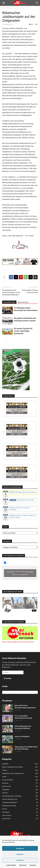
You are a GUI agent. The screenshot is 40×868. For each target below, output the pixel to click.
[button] (4, 3)
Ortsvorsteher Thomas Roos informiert (30, 291)
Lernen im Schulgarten (22, 736)
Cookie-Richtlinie (11, 865)
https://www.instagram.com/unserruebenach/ (18, 642)
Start (4, 8)
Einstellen (20, 860)
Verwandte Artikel (9, 302)
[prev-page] (3, 339)
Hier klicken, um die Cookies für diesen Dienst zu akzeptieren (20, 573)
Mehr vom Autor (23, 302)
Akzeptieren (20, 848)
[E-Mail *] (13, 672)
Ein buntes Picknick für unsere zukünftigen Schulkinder (23, 331)
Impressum (33, 865)
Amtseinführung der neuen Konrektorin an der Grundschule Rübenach (11, 292)
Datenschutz (23, 865)
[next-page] (7, 339)
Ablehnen (20, 854)
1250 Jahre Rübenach (13, 8)
